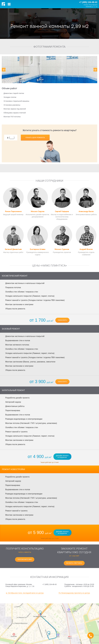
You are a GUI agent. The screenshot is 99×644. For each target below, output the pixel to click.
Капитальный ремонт (13, 390)
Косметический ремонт (15, 276)
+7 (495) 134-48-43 (88, 2)
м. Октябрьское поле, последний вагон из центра (25, 593)
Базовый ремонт (11, 329)
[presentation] (4, 70)
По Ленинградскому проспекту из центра (74, 593)
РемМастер (4, 4)
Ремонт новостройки (13, 469)
